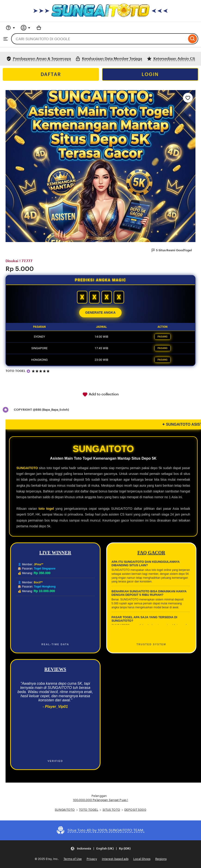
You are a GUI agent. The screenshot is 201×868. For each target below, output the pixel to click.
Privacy (92, 859)
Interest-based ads (115, 859)
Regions (161, 859)
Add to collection (100, 395)
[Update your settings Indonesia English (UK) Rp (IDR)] (100, 849)
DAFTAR (51, 74)
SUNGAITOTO (27, 468)
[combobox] (99, 39)
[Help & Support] (10, 28)
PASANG (163, 337)
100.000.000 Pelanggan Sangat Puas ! (101, 800)
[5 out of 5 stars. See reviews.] (41, 371)
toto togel (46, 509)
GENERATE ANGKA (100, 313)
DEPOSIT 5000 (135, 810)
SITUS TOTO (111, 810)
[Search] (193, 39)
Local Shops (142, 859)
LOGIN (150, 74)
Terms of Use (73, 859)
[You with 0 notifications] (26, 28)
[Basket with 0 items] (39, 28)
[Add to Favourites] (188, 98)
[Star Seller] (28, 371)
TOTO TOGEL (15, 371)
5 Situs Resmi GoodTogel (171, 250)
